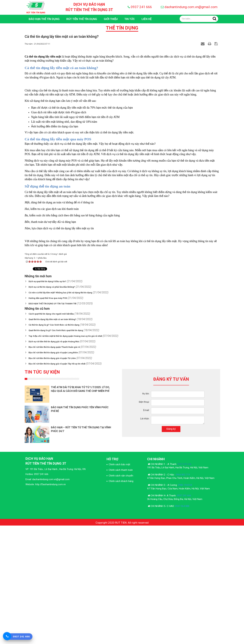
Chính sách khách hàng (121, 600)
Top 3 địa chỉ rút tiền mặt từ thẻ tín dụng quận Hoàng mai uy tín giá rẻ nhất (65, 454)
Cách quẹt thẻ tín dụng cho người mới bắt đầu (51, 432)
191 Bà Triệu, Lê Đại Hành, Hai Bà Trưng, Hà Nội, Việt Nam (178, 586)
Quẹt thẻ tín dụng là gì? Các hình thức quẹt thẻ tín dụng (56, 449)
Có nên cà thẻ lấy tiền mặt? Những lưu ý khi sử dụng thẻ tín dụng (60, 411)
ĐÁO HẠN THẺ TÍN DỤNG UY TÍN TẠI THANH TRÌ (52, 422)
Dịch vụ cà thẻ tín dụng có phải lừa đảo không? (52, 406)
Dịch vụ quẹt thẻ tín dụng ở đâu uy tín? (47, 400)
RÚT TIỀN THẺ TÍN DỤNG (82, 19)
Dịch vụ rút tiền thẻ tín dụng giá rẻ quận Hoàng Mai (54, 460)
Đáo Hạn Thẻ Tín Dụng (44, 19)
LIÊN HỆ (147, 19)
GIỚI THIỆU (111, 19)
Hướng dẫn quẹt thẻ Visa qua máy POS (48, 417)
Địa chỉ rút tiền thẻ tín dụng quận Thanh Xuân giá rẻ (54, 466)
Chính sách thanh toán (121, 588)
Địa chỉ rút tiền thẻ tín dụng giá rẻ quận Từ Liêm (52, 477)
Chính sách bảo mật (119, 583)
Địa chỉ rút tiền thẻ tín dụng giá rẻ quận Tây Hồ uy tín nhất (57, 482)
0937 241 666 (141, 7)
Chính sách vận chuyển (121, 594)
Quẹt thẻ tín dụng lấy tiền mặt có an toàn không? (52, 438)
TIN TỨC (130, 19)
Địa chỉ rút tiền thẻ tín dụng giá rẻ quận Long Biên (53, 471)
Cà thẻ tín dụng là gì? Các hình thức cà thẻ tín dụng (54, 443)
